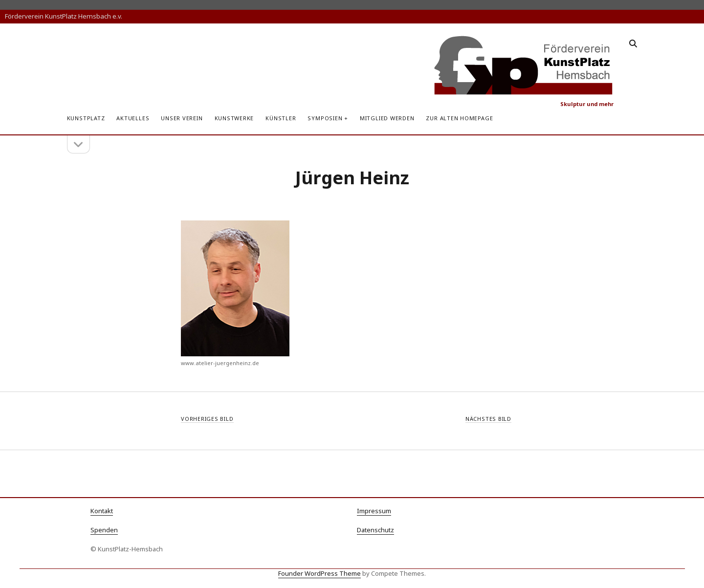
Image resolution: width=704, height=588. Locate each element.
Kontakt (102, 511)
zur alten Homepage (459, 118)
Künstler (281, 118)
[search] (633, 44)
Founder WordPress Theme (319, 573)
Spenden (104, 530)
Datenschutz (375, 530)
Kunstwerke (234, 118)
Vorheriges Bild (207, 419)
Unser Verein (182, 118)
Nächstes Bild (488, 419)
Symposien (325, 118)
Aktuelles (133, 118)
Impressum (374, 511)
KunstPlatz (86, 118)
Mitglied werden (387, 118)
